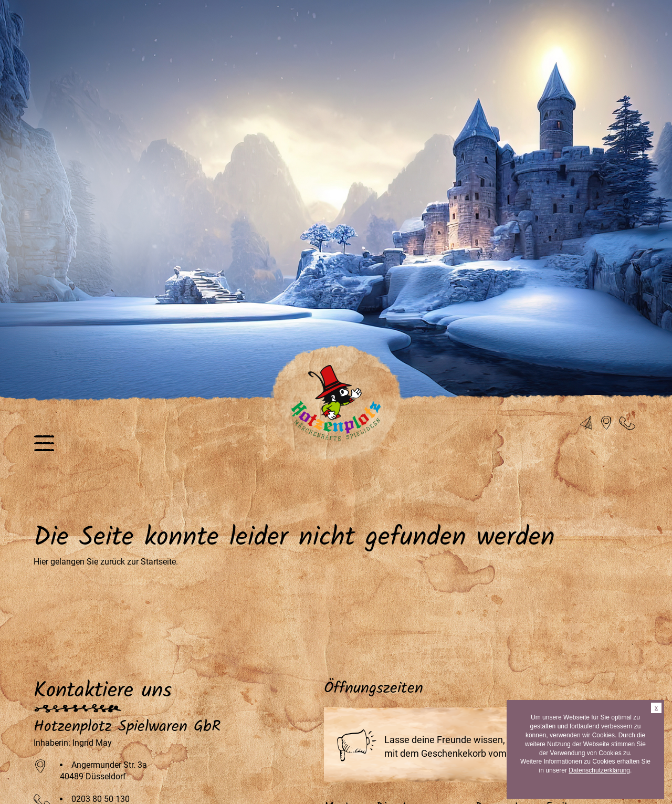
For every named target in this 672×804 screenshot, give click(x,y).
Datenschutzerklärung (599, 770)
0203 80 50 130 (101, 799)
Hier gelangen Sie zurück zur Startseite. (106, 562)
